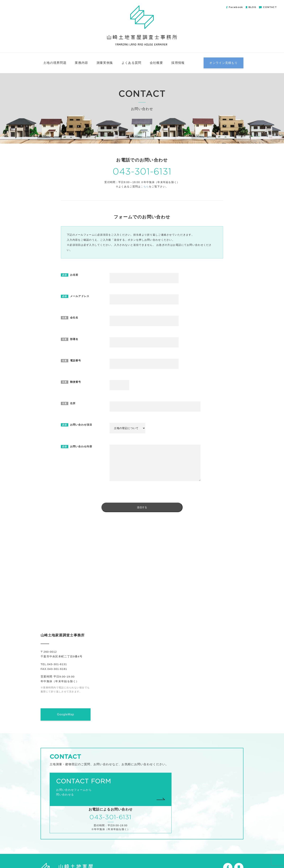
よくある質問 (131, 63)
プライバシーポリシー (230, 857)
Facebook (235, 7)
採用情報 (178, 63)
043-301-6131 (142, 172)
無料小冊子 (206, 857)
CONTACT (268, 7)
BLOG (251, 7)
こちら (145, 187)
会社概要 (156, 63)
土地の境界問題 (55, 63)
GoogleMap (66, 714)
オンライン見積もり (224, 63)
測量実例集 (105, 63)
